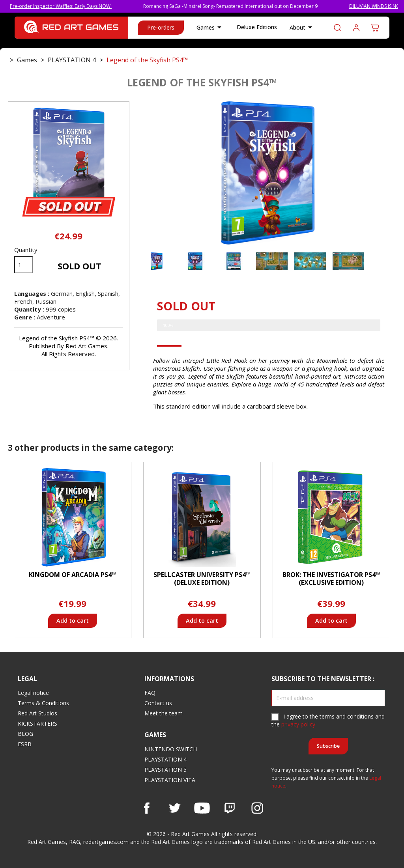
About (302, 28)
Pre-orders (161, 27)
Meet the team (164, 713)
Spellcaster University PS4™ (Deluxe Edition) (202, 579)
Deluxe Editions (257, 27)
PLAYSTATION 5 (166, 770)
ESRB (25, 744)
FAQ (150, 693)
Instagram (257, 808)
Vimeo (230, 808)
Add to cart (73, 621)
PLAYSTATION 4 (166, 759)
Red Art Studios (37, 713)
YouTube (202, 808)
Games (210, 28)
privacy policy (298, 724)
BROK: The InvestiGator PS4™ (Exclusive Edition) (331, 579)
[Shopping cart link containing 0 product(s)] (375, 28)
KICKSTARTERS (37, 723)
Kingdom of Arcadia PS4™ (73, 575)
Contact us (158, 703)
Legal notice (33, 693)
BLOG (25, 734)
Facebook (147, 808)
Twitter (174, 808)
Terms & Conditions (43, 703)
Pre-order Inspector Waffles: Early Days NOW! (71, 6)
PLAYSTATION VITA (170, 780)
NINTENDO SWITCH (171, 749)
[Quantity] (24, 265)
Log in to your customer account (356, 28)
